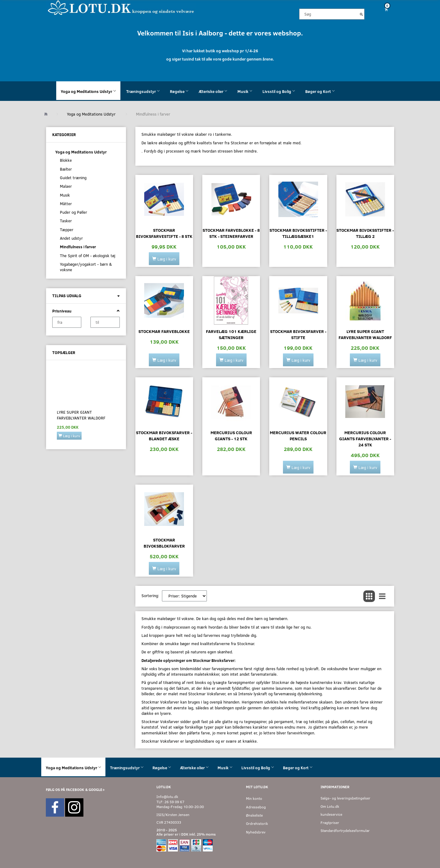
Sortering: (150, 596)
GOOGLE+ (97, 790)
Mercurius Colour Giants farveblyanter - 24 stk (365, 439)
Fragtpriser (330, 823)
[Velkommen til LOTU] (121, 7)
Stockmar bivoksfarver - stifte (298, 334)
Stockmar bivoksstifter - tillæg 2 (365, 233)
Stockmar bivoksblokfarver (164, 543)
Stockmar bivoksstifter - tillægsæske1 (298, 233)
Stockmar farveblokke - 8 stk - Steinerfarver (231, 233)
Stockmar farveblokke (164, 331)
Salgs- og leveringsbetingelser (345, 798)
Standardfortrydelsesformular (345, 831)
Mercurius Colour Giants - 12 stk (231, 436)
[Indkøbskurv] (384, 9)
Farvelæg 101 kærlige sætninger (231, 334)
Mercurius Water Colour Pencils (298, 436)
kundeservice (331, 814)
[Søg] (361, 14)
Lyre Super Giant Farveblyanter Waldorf (81, 415)
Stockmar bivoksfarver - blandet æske (164, 436)
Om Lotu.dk (330, 806)
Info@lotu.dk (167, 797)
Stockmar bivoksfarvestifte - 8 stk (164, 233)
